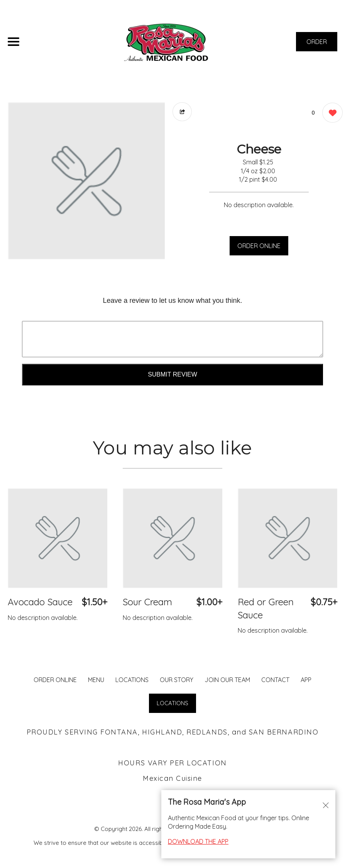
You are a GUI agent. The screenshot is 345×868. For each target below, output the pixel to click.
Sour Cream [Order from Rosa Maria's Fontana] (147, 602)
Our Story (177, 680)
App (306, 680)
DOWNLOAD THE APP (198, 841)
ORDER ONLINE (259, 246)
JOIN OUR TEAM (227, 680)
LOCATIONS (132, 680)
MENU (96, 680)
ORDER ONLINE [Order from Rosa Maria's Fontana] (55, 680)
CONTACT (275, 680)
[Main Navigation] (14, 42)
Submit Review (172, 374)
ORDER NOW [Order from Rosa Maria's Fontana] (317, 45)
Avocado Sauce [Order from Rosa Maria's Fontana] (40, 602)
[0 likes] (331, 114)
